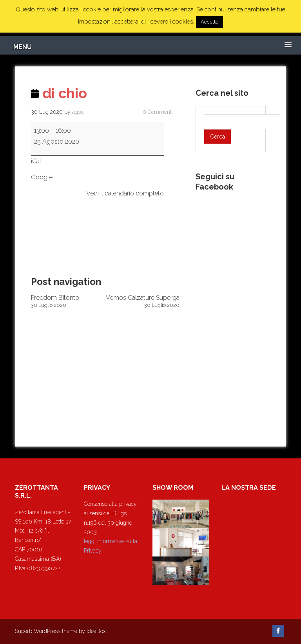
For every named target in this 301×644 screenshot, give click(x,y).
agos (78, 112)
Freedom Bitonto (68, 301)
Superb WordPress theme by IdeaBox (60, 631)
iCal (36, 161)
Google (42, 177)
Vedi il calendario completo (125, 193)
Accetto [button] (209, 22)
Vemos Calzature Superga (142, 301)
